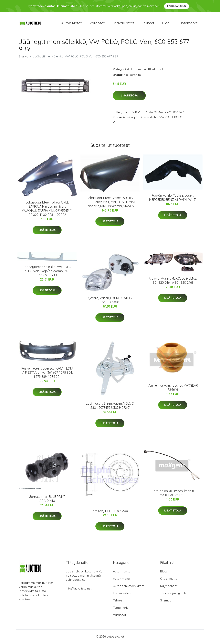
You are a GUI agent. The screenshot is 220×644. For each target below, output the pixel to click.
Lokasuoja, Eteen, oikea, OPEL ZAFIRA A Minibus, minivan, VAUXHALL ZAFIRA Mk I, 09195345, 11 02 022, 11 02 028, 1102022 (47, 209)
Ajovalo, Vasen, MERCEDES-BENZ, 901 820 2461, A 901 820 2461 (173, 281)
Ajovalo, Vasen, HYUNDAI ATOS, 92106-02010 (110, 301)
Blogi (166, 23)
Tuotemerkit (188, 23)
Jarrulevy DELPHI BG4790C (110, 512)
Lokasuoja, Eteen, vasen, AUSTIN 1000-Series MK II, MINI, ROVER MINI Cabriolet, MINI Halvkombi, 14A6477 (110, 203)
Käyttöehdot (169, 587)
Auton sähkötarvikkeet (129, 587)
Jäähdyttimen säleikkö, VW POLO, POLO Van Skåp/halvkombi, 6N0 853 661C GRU (47, 272)
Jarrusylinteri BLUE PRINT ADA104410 (47, 499)
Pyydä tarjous (177, 6)
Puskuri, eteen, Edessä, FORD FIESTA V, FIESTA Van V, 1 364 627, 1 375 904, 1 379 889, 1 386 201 (47, 373)
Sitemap (166, 601)
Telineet (148, 23)
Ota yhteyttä (169, 579)
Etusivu (24, 57)
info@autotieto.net (79, 589)
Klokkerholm (157, 70)
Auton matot (71, 23)
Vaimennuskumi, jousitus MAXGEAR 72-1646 (173, 388)
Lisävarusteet (123, 23)
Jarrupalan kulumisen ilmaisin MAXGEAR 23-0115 (173, 494)
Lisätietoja (129, 96)
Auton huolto (122, 572)
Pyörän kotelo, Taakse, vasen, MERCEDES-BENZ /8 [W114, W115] (173, 198)
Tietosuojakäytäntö (174, 594)
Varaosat (97, 23)
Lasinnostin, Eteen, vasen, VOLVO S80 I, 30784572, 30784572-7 (110, 406)
